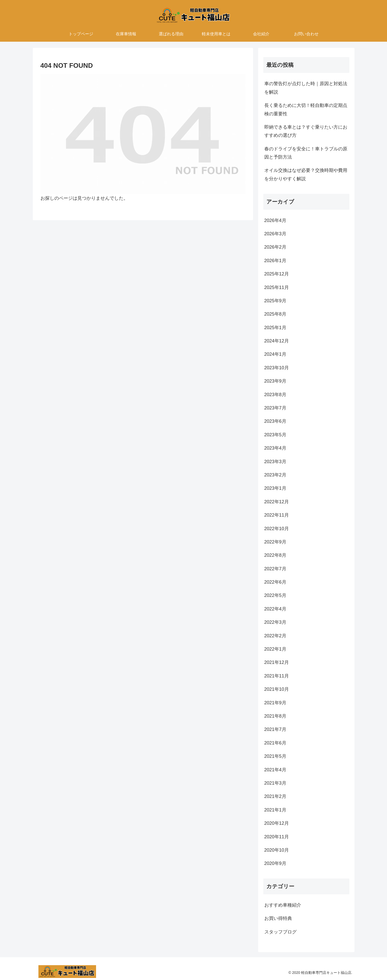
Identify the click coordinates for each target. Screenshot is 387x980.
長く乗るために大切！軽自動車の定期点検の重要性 (306, 109)
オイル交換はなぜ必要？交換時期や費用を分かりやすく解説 (306, 174)
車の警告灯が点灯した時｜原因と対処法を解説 (306, 88)
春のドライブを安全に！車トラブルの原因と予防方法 (306, 153)
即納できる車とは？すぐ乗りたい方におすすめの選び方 (306, 131)
